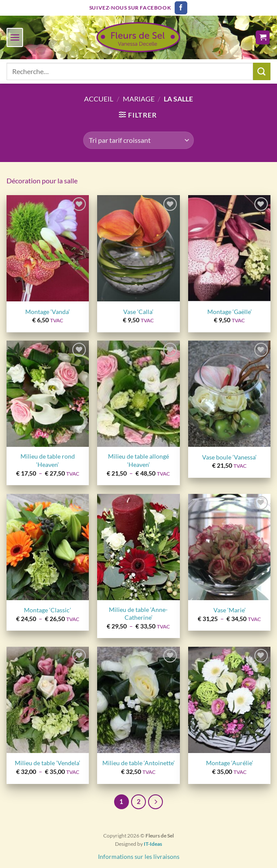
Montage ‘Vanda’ (47, 312)
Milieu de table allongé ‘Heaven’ (138, 460)
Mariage (139, 99)
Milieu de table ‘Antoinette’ (138, 763)
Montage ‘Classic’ (47, 610)
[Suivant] (155, 802)
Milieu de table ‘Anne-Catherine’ (138, 614)
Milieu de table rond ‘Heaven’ (48, 460)
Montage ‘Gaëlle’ (230, 312)
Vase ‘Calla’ (138, 312)
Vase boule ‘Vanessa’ (229, 457)
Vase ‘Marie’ (230, 610)
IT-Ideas (153, 844)
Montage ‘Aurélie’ (230, 763)
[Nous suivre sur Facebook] (181, 8)
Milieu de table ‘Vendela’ (47, 763)
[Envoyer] (262, 71)
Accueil (99, 99)
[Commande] (138, 140)
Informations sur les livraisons (139, 856)
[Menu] (15, 37)
